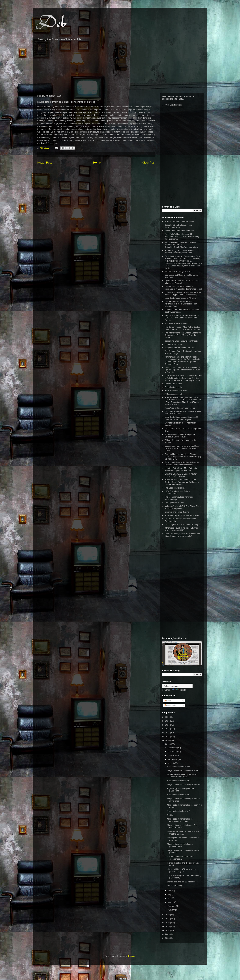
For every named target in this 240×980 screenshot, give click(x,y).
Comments (170, 705)
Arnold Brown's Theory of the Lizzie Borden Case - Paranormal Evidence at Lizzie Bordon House (182, 482)
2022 (168, 733)
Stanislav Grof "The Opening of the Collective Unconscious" (180, 436)
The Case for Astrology (175, 488)
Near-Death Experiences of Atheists (180, 298)
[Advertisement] (120, 69)
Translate (180, 690)
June (170, 890)
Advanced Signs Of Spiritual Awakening (182, 515)
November (172, 752)
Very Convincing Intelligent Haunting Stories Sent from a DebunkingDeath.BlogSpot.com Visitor (181, 245)
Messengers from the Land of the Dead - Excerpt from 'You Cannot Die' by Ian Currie (182, 448)
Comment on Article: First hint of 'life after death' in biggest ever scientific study (183, 294)
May (170, 894)
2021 (168, 736)
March (171, 902)
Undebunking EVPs (173, 344)
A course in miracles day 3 (179, 781)
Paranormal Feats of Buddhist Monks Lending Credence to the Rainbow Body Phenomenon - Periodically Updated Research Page (182, 360)
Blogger (132, 956)
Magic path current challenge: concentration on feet (180, 820)
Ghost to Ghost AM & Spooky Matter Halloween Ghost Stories (181, 475)
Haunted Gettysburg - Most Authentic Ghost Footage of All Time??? (181, 469)
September (173, 759)
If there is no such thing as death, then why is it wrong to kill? (181, 529)
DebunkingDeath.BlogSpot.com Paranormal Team (178, 226)
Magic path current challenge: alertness (184, 785)
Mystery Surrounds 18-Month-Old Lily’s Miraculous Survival (182, 282)
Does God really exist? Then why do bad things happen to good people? (182, 535)
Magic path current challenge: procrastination (180, 845)
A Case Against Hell (173, 394)
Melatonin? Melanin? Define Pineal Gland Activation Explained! (183, 507)
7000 (168, 717)
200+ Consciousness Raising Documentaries (177, 492)
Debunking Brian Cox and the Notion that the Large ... (183, 833)
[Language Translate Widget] (177, 686)
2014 (168, 930)
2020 (168, 740)
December (172, 748)
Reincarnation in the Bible (176, 390)
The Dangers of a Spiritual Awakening (181, 525)
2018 (168, 915)
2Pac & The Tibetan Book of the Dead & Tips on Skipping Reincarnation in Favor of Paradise (182, 370)
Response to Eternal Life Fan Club (180, 348)
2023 (168, 729)
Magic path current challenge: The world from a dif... (182, 826)
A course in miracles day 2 (179, 795)
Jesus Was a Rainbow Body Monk (180, 408)
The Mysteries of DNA (174, 503)
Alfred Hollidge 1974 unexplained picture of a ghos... (182, 870)
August (171, 763)
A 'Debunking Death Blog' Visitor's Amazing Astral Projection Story (179, 252)
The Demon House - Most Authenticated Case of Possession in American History (182, 328)
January (171, 910)
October (171, 755)
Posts (168, 701)
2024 (168, 725)
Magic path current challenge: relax (182, 770)
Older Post (149, 163)
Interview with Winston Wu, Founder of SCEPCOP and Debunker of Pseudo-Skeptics (182, 318)
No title (170, 815)
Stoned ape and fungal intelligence (182, 882)
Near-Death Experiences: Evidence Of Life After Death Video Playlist (181, 418)
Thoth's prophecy (175, 886)
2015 (168, 926)
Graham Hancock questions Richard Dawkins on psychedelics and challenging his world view (183, 456)
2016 (168, 923)
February (172, 906)
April (170, 898)
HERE (180, 99)
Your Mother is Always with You (178, 272)
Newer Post (45, 163)
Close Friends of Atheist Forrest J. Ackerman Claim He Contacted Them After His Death (181, 304)
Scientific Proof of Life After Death (179, 221)
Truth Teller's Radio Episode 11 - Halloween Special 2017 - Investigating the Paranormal (182, 236)
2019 (168, 744)
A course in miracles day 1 (179, 811)
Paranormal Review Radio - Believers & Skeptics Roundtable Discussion (182, 463)
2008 (168, 938)
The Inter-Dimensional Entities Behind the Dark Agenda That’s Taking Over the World (183, 335)
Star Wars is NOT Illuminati (176, 324)
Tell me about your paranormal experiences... (180, 858)
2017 (168, 919)
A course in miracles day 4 (179, 767)
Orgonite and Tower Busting (177, 512)
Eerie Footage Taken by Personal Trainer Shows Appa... (182, 776)
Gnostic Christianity (173, 384)
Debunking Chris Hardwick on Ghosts (181, 341)
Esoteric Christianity (173, 387)
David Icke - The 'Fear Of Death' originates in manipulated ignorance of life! (183, 288)
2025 (168, 721)
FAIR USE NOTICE (173, 105)
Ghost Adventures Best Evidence (179, 231)
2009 (168, 934)
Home (97, 163)
